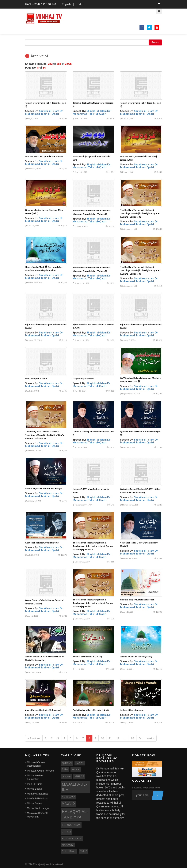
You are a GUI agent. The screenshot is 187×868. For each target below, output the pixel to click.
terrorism (71, 825)
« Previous (34, 738)
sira (65, 769)
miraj (79, 776)
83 (133, 738)
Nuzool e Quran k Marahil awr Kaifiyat (44, 488)
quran (67, 763)
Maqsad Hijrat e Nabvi (83, 379)
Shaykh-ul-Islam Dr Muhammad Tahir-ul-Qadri (44, 112)
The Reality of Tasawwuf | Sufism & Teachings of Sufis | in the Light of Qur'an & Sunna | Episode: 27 (93, 603)
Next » (150, 738)
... (125, 738)
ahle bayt (69, 851)
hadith (80, 763)
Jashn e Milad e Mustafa (132, 710)
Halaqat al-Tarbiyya (75, 814)
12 (118, 738)
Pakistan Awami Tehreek (40, 771)
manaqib (68, 845)
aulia (84, 851)
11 (110, 738)
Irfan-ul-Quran (35, 784)
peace (76, 769)
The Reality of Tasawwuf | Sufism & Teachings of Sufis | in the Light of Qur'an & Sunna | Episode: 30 (140, 270)
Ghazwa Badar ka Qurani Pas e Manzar (44, 156)
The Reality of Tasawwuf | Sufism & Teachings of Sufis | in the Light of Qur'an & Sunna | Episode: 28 (93, 546)
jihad (67, 832)
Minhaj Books (34, 789)
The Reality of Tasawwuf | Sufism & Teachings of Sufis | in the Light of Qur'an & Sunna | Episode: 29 (45, 435)
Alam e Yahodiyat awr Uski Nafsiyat (42, 543)
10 (102, 738)
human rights (72, 839)
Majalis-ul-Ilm (75, 787)
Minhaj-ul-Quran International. (48, 864)
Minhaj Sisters (35, 803)
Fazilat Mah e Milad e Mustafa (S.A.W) (91, 710)
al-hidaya (69, 797)
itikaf (66, 777)
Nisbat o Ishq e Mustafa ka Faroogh (137, 600)
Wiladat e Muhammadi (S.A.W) (87, 657)
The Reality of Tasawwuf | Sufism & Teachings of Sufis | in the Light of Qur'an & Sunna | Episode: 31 (140, 213)
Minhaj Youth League (38, 808)
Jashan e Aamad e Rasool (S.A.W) (136, 657)
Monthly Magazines (38, 794)
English (66, 4)
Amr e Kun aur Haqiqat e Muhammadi (43, 710)
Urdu (79, 4)
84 (140, 738)
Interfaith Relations (37, 798)
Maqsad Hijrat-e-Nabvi (36, 379)
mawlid (69, 804)
